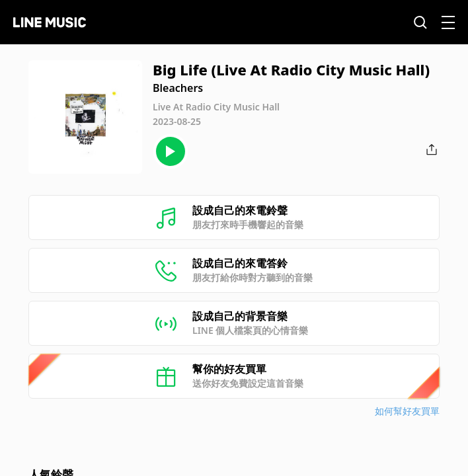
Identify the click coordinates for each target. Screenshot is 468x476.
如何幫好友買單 (407, 411)
